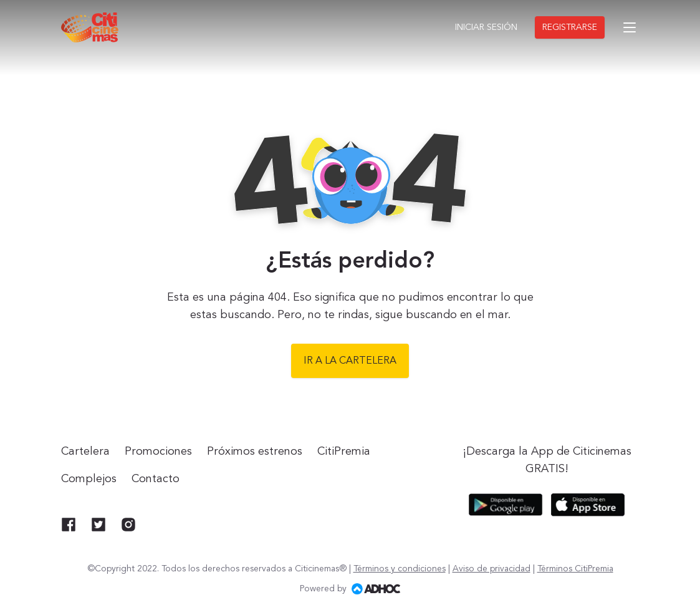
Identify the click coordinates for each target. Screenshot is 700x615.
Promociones (158, 452)
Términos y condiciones (400, 569)
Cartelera (85, 452)
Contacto (156, 479)
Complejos (89, 479)
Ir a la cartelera (350, 361)
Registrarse (570, 27)
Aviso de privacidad (491, 569)
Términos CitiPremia (575, 569)
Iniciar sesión (486, 27)
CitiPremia (344, 452)
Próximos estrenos (255, 452)
